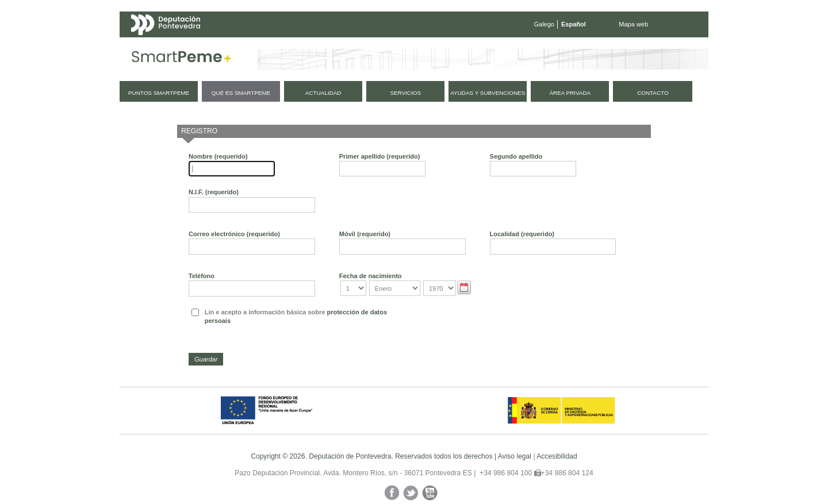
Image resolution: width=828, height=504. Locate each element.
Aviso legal (515, 456)
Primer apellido (380, 156)
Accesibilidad (557, 456)
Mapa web (633, 24)
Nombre (218, 156)
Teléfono (202, 276)
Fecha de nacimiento (371, 276)
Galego (544, 24)
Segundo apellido (516, 156)
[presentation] (499, 325)
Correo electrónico (234, 234)
